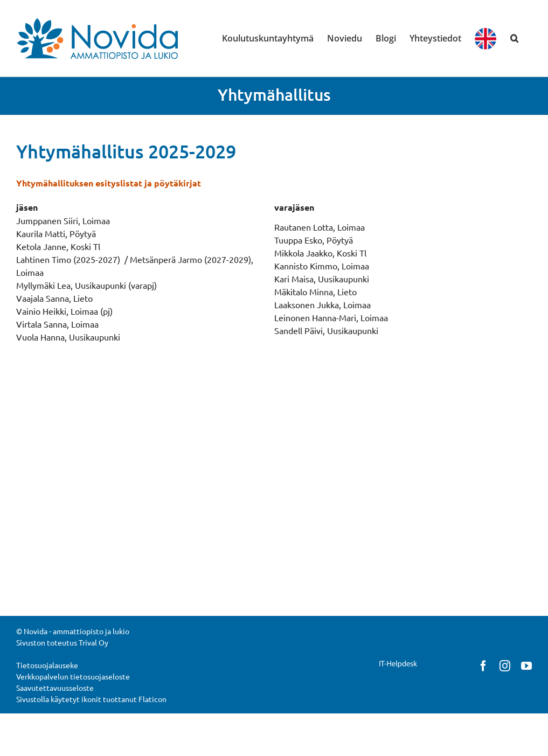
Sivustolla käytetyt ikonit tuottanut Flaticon (91, 699)
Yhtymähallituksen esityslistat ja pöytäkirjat (109, 183)
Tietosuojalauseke (47, 665)
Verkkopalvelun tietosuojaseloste (73, 676)
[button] (514, 38)
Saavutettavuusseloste (55, 688)
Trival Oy (93, 642)
